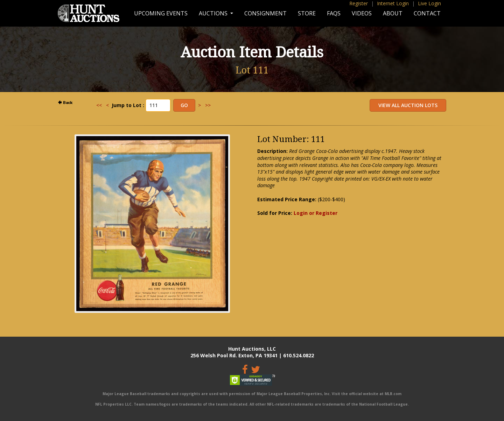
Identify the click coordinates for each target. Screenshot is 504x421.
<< (99, 105)
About (393, 13)
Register (359, 3)
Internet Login (393, 3)
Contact (427, 13)
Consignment (265, 13)
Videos (362, 13)
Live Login (429, 3)
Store (307, 13)
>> (208, 105)
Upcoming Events (161, 13)
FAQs (334, 13)
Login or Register (316, 213)
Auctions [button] (214, 13)
